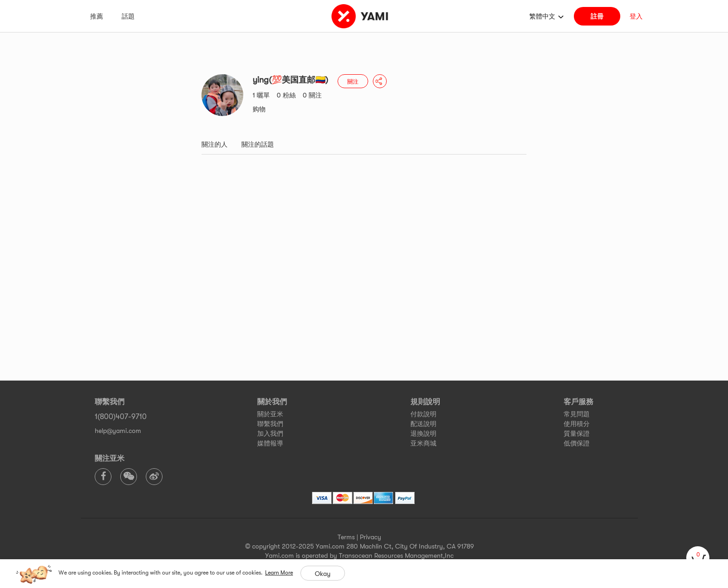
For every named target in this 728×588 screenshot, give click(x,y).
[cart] (698, 558)
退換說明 (423, 433)
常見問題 (577, 414)
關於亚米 (270, 414)
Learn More (279, 573)
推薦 (97, 16)
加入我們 (270, 433)
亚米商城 (423, 443)
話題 (128, 16)
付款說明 (423, 414)
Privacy (370, 537)
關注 (353, 82)
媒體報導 (270, 443)
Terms (346, 537)
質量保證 (577, 433)
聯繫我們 (270, 424)
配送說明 (423, 424)
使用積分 (577, 424)
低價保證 (577, 443)
